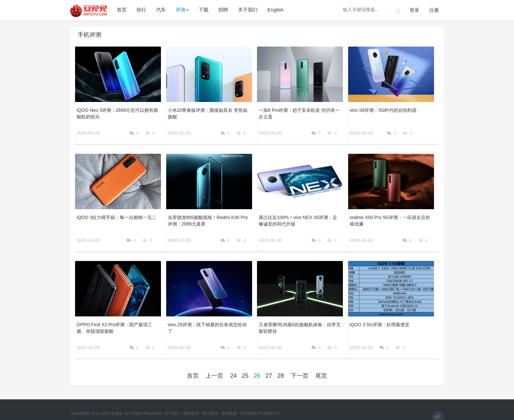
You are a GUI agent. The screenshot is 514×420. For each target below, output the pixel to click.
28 (281, 358)
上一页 (214, 358)
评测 (182, 10)
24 (233, 358)
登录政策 (230, 403)
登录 (414, 10)
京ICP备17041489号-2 (260, 403)
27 (269, 358)
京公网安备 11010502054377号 (102, 412)
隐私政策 (192, 403)
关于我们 (173, 403)
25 (245, 358)
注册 (434, 10)
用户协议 (211, 403)
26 (257, 358)
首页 (193, 358)
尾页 (321, 358)
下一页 (300, 358)
